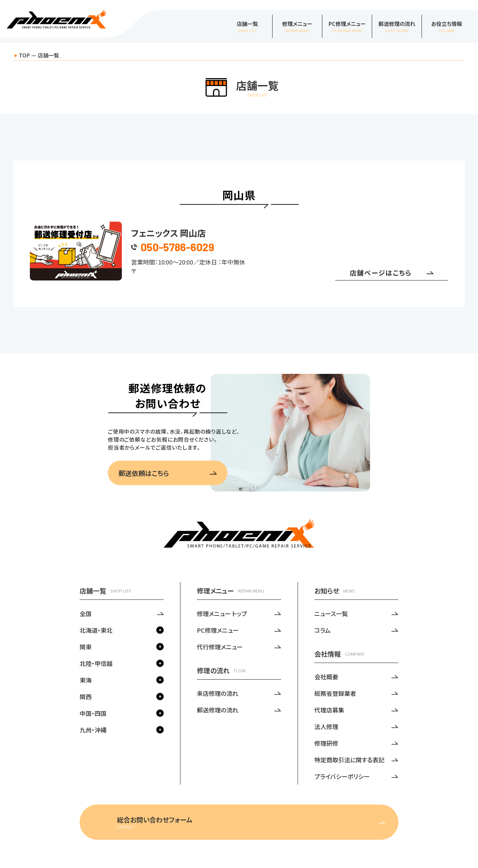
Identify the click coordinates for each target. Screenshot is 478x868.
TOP (24, 55)
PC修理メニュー (218, 630)
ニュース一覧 (331, 613)
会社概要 (326, 677)
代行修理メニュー (220, 647)
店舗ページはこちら (392, 273)
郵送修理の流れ (218, 710)
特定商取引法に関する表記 (349, 760)
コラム (322, 630)
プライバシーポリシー (342, 776)
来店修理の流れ (218, 693)
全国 (86, 613)
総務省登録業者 (335, 693)
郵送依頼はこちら (168, 473)
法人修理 (326, 726)
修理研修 (326, 743)
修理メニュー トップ (222, 613)
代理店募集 (329, 710)
